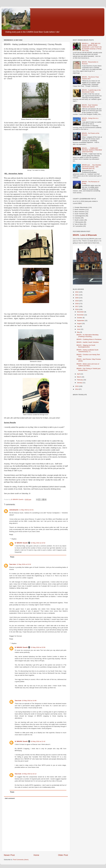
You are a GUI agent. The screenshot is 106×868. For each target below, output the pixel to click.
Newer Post (9, 855)
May (79, 332)
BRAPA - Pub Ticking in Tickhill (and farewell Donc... (88, 369)
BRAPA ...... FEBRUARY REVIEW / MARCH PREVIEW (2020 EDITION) (92, 150)
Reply (11, 534)
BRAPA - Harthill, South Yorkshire (88, 342)
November (81, 315)
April (79, 374)
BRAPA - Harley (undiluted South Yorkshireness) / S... (88, 351)
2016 (77, 309)
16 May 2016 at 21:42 (38, 741)
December (81, 312)
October (80, 318)
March (79, 377)
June (79, 329)
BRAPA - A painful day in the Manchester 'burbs (91, 91)
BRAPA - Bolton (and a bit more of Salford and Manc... (88, 365)
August (79, 323)
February (80, 380)
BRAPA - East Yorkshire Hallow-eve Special (90, 106)
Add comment (10, 798)
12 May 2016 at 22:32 (24, 564)
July (79, 326)
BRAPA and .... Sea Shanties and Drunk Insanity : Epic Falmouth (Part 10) (91, 167)
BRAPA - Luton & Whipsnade (85, 235)
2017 (77, 306)
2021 (77, 295)
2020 (77, 298)
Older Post (63, 855)
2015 (77, 386)
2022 (77, 292)
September (81, 321)
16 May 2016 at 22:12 (29, 774)
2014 (77, 389)
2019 (77, 301)
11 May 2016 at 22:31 (26, 510)
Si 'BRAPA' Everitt (21, 543)
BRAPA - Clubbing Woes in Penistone (89, 339)
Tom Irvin (13, 564)
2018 (77, 304)
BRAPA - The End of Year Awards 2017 (90, 78)
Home (36, 855)
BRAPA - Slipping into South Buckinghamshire (86, 346)
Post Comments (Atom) (21, 860)
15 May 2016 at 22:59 (38, 647)
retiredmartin (14, 510)
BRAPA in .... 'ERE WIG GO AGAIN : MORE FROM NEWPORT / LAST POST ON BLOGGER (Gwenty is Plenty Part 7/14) (92, 47)
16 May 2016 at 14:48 (29, 701)
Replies (14, 539)
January (80, 383)
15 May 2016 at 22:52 (38, 543)
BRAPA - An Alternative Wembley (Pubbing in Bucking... (88, 336)
